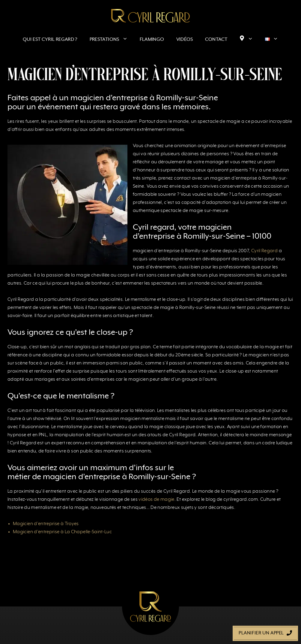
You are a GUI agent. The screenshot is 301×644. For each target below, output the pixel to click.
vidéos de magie (156, 500)
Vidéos (185, 40)
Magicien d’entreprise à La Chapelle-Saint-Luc (62, 532)
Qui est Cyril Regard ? (50, 40)
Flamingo (152, 40)
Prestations (112, 40)
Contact (216, 40)
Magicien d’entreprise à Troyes (46, 524)
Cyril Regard (264, 251)
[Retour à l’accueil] (150, 16)
